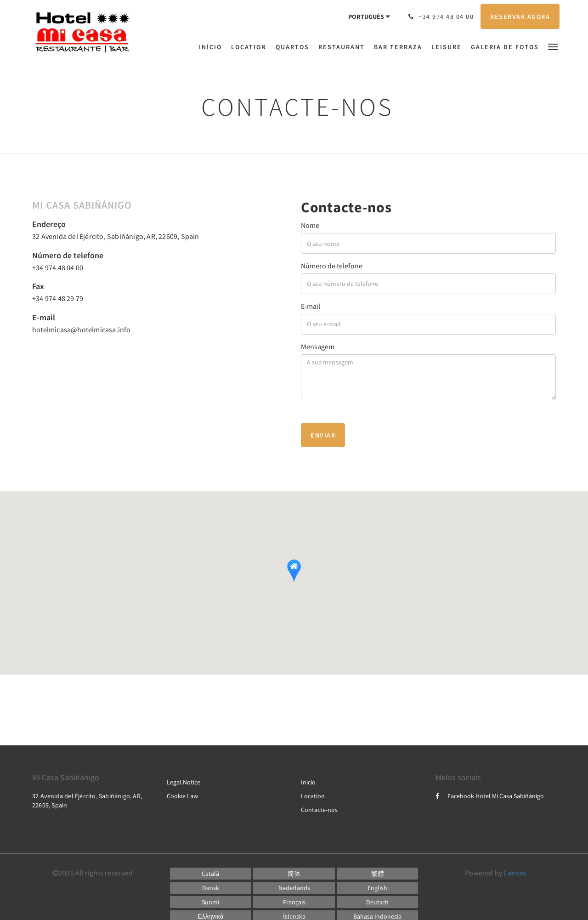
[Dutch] (294, 888)
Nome (310, 225)
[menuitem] (213, 47)
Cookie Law (182, 796)
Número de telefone (332, 266)
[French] (294, 902)
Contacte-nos (319, 810)
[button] (553, 46)
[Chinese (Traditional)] (378, 874)
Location (313, 796)
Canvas (515, 873)
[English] (378, 888)
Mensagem (318, 346)
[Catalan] (211, 874)
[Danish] (211, 888)
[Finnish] (211, 902)
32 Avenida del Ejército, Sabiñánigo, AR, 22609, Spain (116, 236)
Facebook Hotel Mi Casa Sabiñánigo (490, 796)
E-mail (311, 306)
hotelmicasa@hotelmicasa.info (82, 329)
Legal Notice (184, 782)
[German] (378, 902)
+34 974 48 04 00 (58, 267)
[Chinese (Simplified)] (294, 874)
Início (308, 782)
